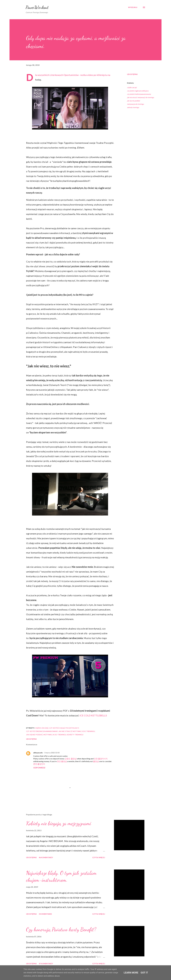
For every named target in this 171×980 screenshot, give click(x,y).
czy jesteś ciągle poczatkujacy (138, 91)
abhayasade (38, 753)
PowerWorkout (37, 7)
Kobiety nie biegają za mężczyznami (59, 823)
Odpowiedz (39, 768)
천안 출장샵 (62, 761)
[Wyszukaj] (133, 7)
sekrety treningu (133, 107)
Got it (144, 973)
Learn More (131, 973)
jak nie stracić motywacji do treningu (141, 97)
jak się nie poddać (134, 101)
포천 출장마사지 (101, 759)
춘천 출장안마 (39, 764)
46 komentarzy (46, 857)
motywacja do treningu (135, 104)
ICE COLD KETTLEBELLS (93, 715)
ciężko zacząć (132, 87)
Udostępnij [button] (132, 74)
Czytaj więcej (99, 857)
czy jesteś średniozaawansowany (139, 94)
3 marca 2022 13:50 (52, 753)
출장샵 (96, 761)
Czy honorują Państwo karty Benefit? (61, 929)
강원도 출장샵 (71, 759)
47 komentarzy (46, 964)
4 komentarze (45, 914)
